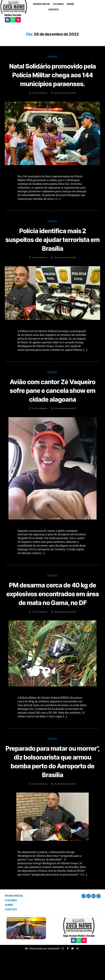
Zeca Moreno (41, 102)
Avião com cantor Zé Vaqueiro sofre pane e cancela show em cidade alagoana (52, 404)
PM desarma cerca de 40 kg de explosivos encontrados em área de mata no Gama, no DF (52, 617)
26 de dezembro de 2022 (65, 102)
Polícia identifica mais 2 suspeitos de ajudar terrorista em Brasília (53, 249)
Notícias (52, 57)
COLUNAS (58, 4)
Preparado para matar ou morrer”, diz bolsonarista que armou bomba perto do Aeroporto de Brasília (52, 789)
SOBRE (70, 4)
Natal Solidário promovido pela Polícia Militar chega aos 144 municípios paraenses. (52, 79)
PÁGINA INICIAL (42, 4)
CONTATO (54, 10)
